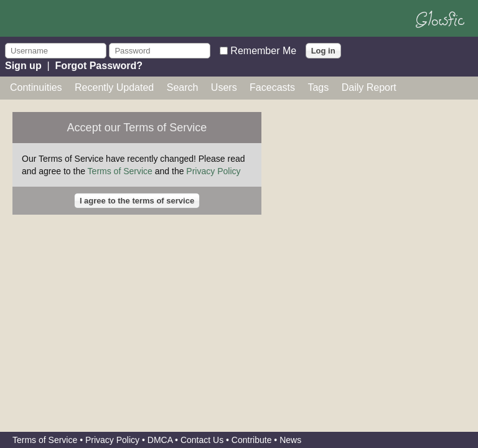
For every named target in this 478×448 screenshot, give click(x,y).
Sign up (23, 66)
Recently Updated (114, 87)
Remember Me (263, 50)
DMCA (160, 440)
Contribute (252, 440)
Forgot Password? (99, 66)
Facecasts (272, 87)
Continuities (36, 87)
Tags (318, 87)
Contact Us (202, 440)
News (290, 440)
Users (224, 87)
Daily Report (369, 87)
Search (183, 87)
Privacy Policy (213, 171)
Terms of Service (120, 171)
